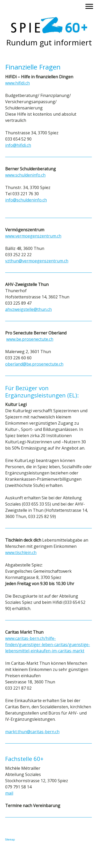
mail (9, 793)
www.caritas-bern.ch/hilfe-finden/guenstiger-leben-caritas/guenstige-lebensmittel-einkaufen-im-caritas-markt (48, 645)
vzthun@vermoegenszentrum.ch (37, 261)
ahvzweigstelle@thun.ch (28, 309)
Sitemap (10, 840)
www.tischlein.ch (21, 552)
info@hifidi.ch (18, 145)
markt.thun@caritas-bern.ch (32, 732)
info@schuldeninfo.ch (26, 200)
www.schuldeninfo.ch (25, 175)
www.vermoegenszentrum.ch (33, 236)
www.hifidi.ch (17, 83)
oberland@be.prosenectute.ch (34, 364)
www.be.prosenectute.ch (30, 339)
